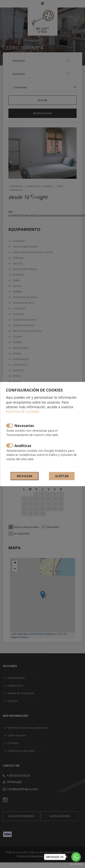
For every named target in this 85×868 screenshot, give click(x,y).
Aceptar (62, 476)
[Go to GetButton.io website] (76, 864)
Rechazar (25, 476)
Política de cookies (23, 411)
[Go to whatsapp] (76, 857)
